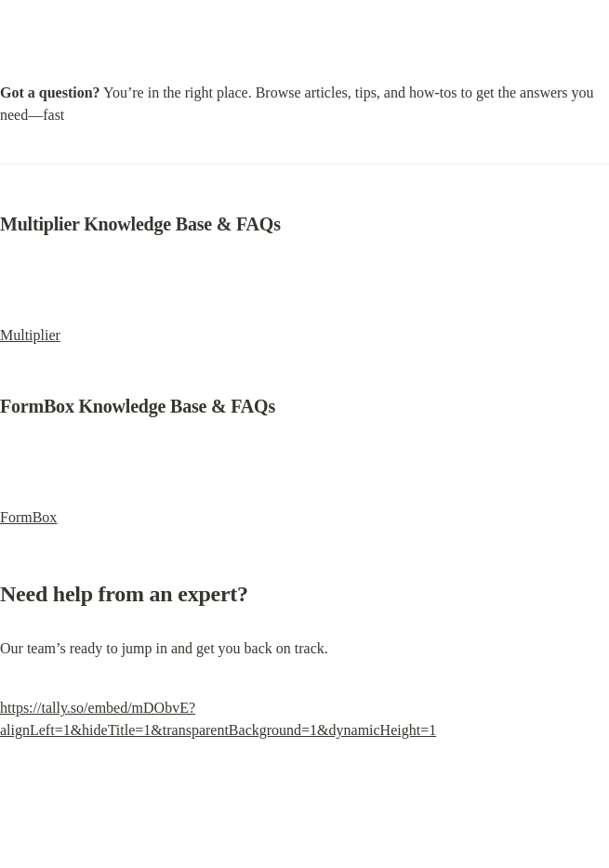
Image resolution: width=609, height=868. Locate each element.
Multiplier (30, 335)
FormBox (28, 517)
